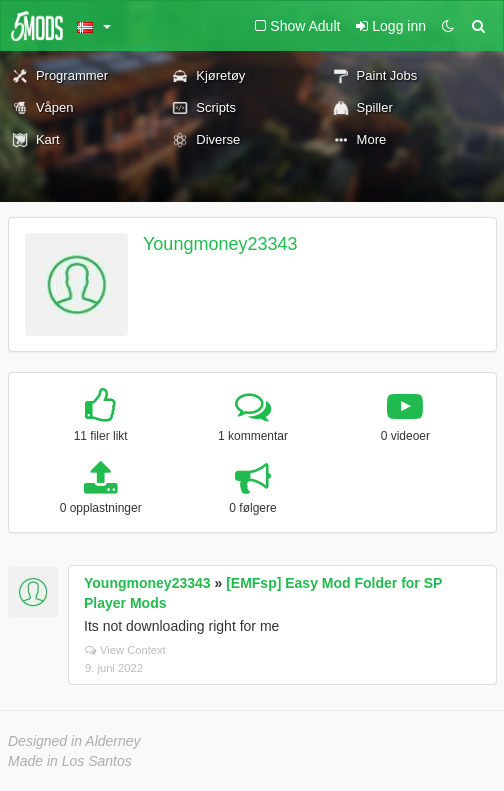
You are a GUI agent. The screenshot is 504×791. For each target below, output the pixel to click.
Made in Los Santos (70, 761)
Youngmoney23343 (220, 244)
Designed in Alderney (74, 741)
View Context (125, 650)
